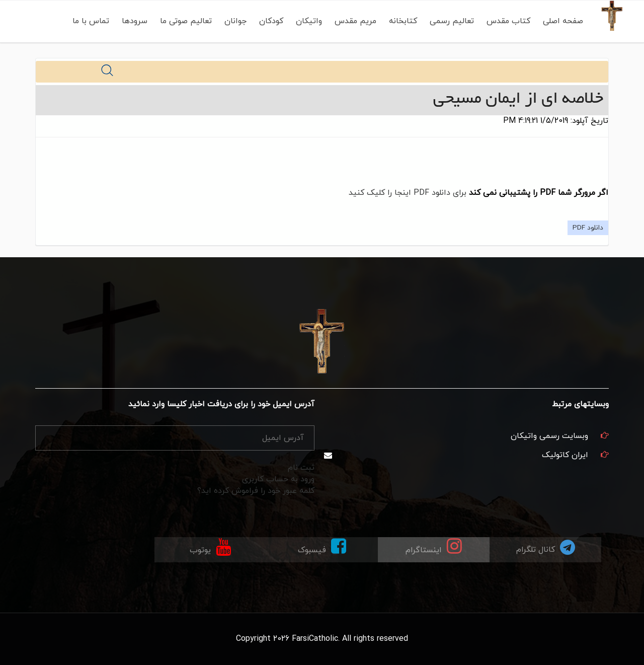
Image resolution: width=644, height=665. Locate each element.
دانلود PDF (588, 228)
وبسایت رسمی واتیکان (549, 436)
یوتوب (210, 546)
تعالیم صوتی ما (185, 21)
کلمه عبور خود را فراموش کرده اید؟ (256, 491)
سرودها (134, 21)
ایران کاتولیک (565, 455)
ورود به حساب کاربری (278, 479)
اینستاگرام (434, 546)
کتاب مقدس (508, 21)
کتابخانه (403, 21)
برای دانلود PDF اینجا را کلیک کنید (408, 193)
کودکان (271, 21)
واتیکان (308, 21)
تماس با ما (90, 21)
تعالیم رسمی (451, 21)
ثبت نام (301, 468)
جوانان (235, 21)
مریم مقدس (355, 21)
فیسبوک (322, 546)
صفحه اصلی (562, 21)
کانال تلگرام (546, 547)
